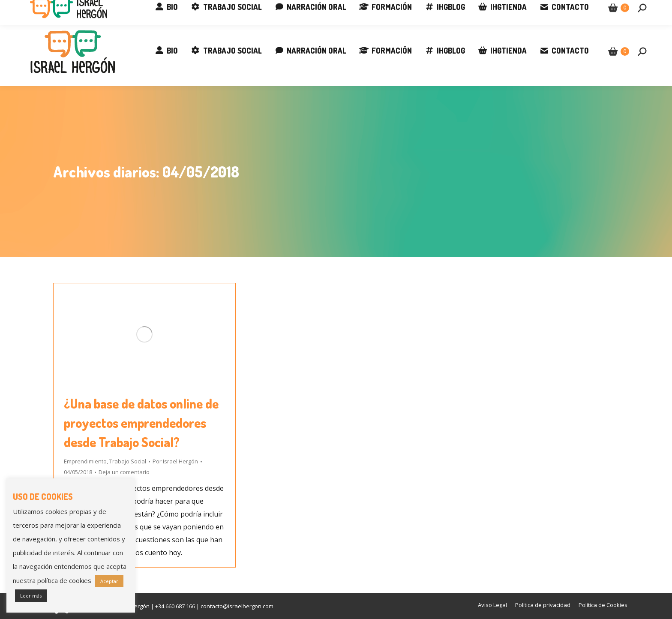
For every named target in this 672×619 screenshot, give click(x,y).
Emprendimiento (85, 461)
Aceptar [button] (109, 581)
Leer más (31, 596)
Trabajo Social (128, 461)
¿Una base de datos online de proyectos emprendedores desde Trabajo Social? (141, 423)
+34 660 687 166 (54, 9)
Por (175, 461)
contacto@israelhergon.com (136, 9)
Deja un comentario (124, 472)
